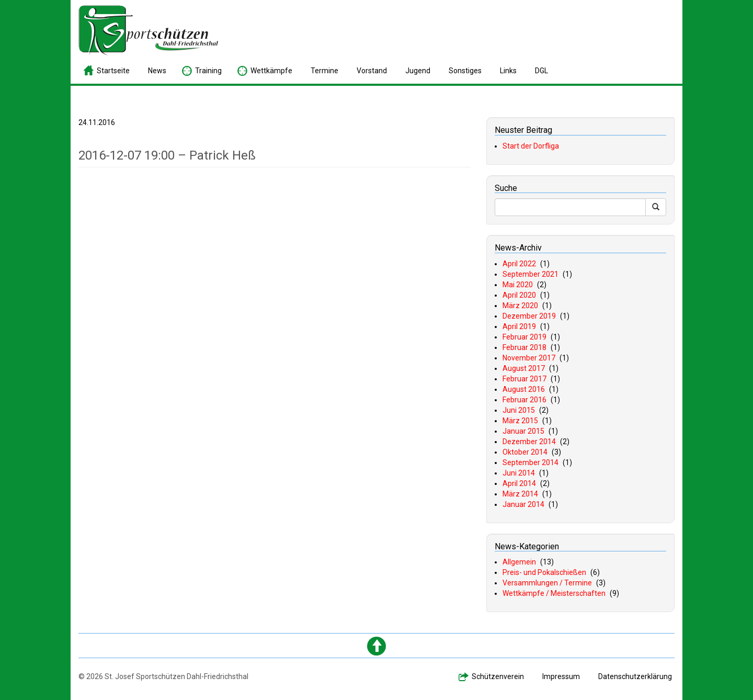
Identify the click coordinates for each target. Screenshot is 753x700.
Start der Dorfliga (531, 146)
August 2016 (524, 389)
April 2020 (519, 295)
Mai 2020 (518, 285)
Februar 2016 (524, 400)
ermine (324, 71)
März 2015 (520, 421)
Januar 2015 (523, 431)
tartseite (113, 71)
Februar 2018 (524, 347)
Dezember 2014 (529, 442)
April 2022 (519, 264)
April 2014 (519, 483)
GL (541, 71)
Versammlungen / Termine (547, 583)
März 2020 (520, 306)
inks (508, 71)
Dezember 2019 (529, 316)
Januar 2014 (523, 504)
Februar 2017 (524, 379)
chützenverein (498, 676)
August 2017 (524, 368)
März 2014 (520, 494)
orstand (372, 71)
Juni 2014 (519, 473)
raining (208, 71)
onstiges (465, 71)
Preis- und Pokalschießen (544, 572)
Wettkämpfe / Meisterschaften (554, 593)
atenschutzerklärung (635, 676)
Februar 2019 (524, 337)
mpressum (561, 676)
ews (157, 71)
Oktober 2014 (525, 452)
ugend (418, 71)
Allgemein (519, 562)
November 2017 (529, 358)
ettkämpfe (271, 71)
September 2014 (530, 462)
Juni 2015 (519, 410)
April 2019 (519, 326)
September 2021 (530, 274)
